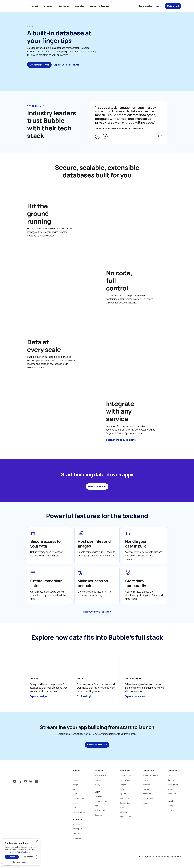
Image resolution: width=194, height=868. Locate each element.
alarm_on (128, 573)
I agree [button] (12, 857)
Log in (158, 6)
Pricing (92, 6)
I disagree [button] (29, 857)
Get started (173, 6)
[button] (21, 862)
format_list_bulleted (33, 573)
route (80, 573)
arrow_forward (105, 136)
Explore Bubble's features (67, 65)
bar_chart (128, 533)
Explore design (38, 696)
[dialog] (21, 852)
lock (33, 533)
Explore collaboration (137, 696)
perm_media (80, 533)
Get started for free (39, 65)
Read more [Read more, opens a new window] (26, 852)
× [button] (37, 841)
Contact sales (145, 6)
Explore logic (85, 696)
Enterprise (104, 6)
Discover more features (97, 612)
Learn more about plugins (121, 440)
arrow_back (98, 136)
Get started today (97, 486)
